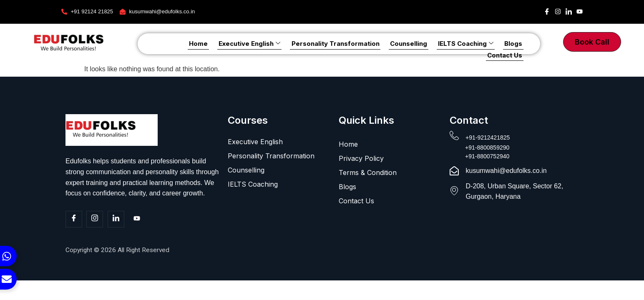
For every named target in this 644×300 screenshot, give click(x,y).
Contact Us (506, 44)
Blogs (471, 44)
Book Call (592, 42)
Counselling (371, 44)
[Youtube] (137, 220)
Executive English (216, 44)
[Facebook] (74, 219)
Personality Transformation (300, 44)
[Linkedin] (116, 219)
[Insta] (95, 219)
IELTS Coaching (426, 44)
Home (168, 44)
